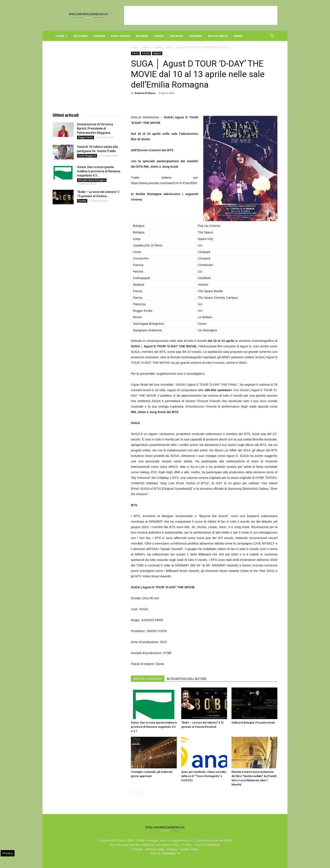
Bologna (81, 36)
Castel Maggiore (87, 156)
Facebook (169, 853)
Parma (159, 36)
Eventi (146, 47)
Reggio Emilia (218, 36)
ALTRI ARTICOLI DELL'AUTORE (187, 679)
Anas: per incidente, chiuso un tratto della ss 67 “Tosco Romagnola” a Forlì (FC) (204, 776)
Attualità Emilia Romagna (92, 180)
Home (61, 36)
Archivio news (155, 849)
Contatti (137, 849)
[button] (272, 36)
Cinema (158, 47)
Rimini (238, 36)
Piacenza (176, 36)
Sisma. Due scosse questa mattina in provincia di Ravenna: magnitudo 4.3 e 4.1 (154, 727)
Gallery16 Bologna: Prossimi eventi (253, 723)
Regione (157, 53)
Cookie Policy (189, 849)
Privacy (172, 849)
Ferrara (99, 36)
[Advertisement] (201, 15)
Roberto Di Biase (145, 93)
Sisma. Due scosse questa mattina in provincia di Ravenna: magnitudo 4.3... (99, 171)
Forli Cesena (120, 36)
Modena (142, 36)
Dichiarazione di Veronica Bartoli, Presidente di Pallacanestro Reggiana (95, 128)
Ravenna (195, 36)
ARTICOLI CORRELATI (148, 679)
